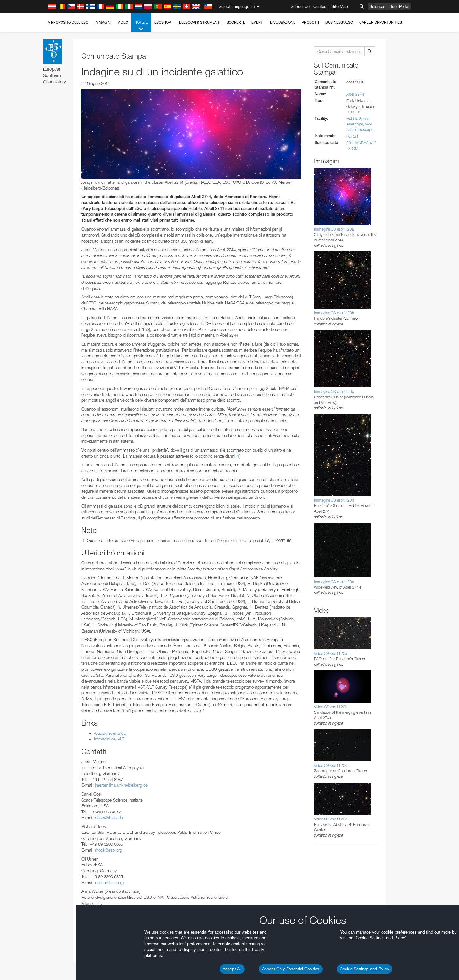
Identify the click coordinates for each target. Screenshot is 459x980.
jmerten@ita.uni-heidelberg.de (121, 785)
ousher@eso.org (109, 883)
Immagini (103, 22)
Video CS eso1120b (331, 707)
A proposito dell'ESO (68, 22)
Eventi (258, 22)
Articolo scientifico (110, 733)
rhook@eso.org (108, 850)
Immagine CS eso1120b (334, 313)
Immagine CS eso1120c (334, 392)
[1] (238, 456)
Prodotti (310, 22)
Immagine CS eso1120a (334, 229)
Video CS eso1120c (331, 765)
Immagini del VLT (109, 739)
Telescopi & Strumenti (199, 22)
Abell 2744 (355, 94)
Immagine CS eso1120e (334, 582)
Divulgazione (283, 22)
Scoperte (236, 22)
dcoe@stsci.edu (109, 818)
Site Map (340, 6)
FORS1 (353, 136)
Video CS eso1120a (331, 653)
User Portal (399, 6)
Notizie (141, 26)
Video (123, 22)
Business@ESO (339, 22)
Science (377, 6)
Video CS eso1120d (331, 819)
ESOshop (163, 22)
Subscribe (300, 6)
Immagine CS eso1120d (334, 500)
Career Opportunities (381, 22)
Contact (321, 6)
